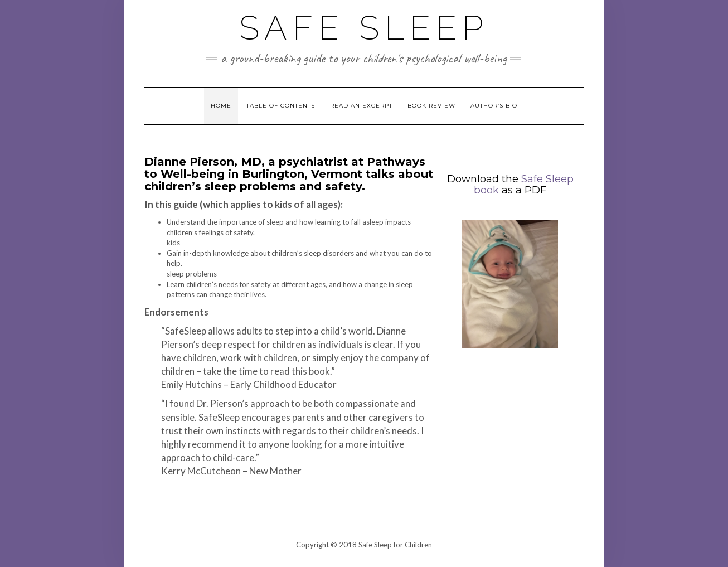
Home (221, 106)
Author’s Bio (494, 106)
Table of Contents (281, 106)
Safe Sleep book (524, 185)
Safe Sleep (364, 28)
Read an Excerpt (361, 106)
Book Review (431, 106)
